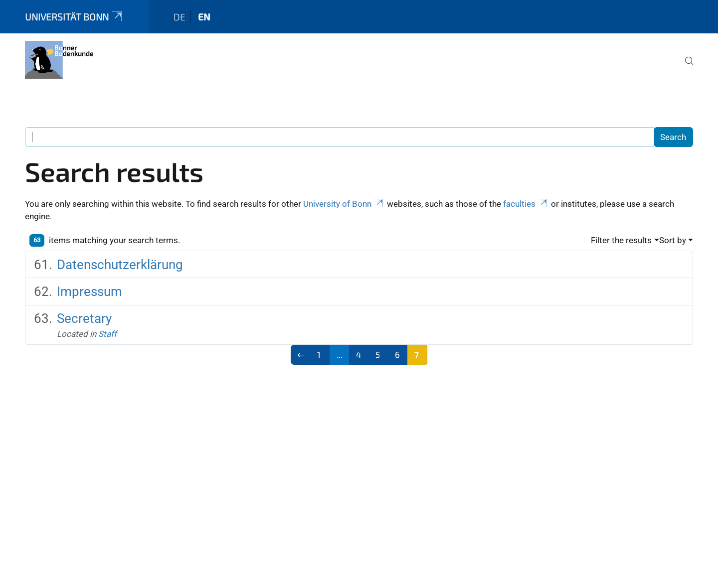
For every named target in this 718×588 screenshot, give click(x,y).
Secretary (84, 318)
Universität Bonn (74, 17)
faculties (526, 204)
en (204, 17)
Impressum (90, 292)
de (179, 17)
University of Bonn (344, 204)
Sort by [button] (673, 240)
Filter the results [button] (621, 240)
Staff (107, 334)
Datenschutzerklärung (120, 265)
